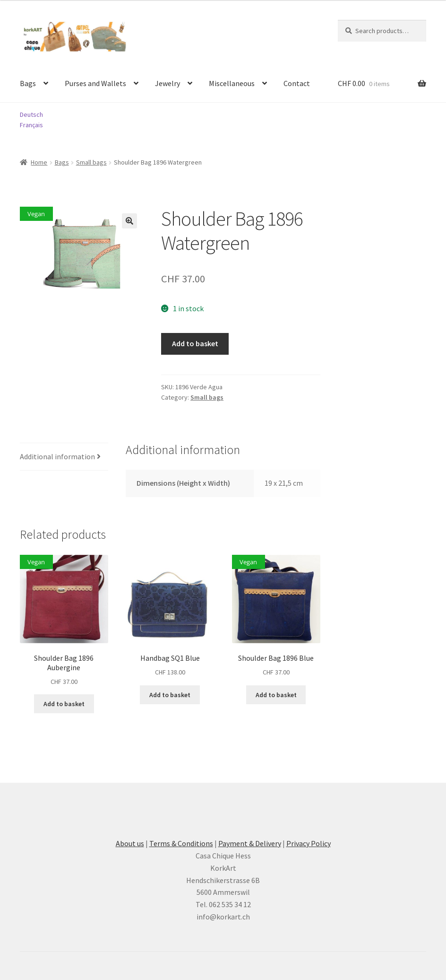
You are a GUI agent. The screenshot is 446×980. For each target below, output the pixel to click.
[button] (129, 221)
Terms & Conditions (181, 843)
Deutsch (31, 114)
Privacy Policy (309, 843)
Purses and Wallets (95, 83)
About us (130, 843)
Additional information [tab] (57, 456)
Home (39, 162)
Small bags (91, 162)
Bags (28, 83)
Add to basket (195, 343)
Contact (297, 83)
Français (31, 125)
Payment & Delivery (250, 843)
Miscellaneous (232, 83)
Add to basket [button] (64, 704)
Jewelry (167, 83)
